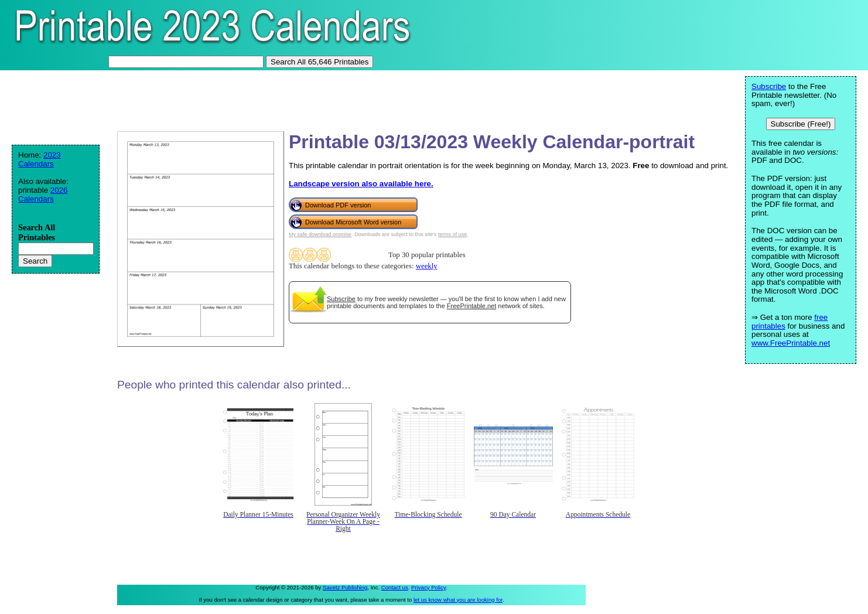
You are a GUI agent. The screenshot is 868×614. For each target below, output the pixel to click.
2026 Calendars (43, 195)
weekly (427, 266)
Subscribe (341, 299)
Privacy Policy (428, 587)
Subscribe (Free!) (801, 124)
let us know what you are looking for (458, 600)
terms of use (453, 234)
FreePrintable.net (471, 306)
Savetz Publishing (345, 587)
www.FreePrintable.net (791, 343)
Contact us (395, 587)
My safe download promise (320, 234)
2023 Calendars (40, 159)
